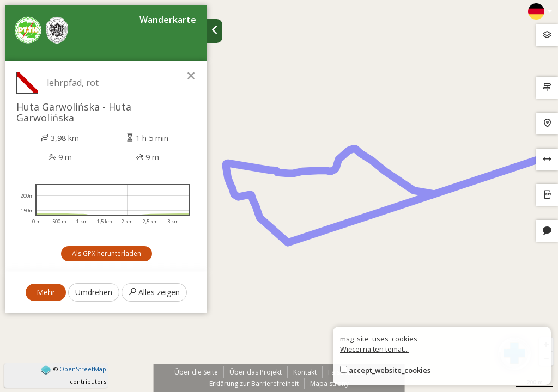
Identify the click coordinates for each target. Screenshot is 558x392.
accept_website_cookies (390, 370)
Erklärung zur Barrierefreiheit (254, 384)
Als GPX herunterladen (107, 253)
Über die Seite (196, 372)
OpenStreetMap (83, 369)
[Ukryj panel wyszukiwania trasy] (215, 31)
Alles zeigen (154, 292)
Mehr (46, 292)
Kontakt (305, 372)
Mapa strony (329, 384)
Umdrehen (94, 292)
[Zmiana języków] (540, 11)
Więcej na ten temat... (374, 349)
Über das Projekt (256, 372)
